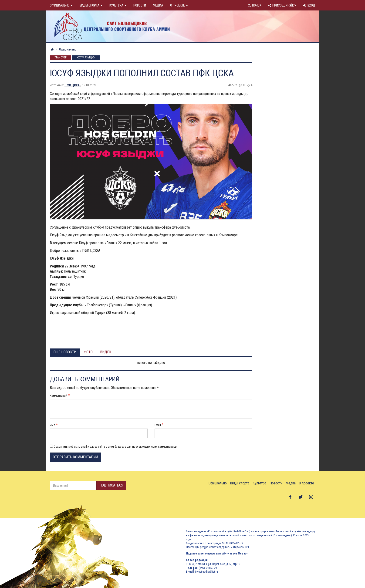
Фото (88, 352)
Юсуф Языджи (86, 58)
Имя (52, 425)
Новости (140, 5)
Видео (106, 352)
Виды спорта (91, 5)
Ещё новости (65, 352)
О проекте (179, 5)
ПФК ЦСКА (72, 85)
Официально (61, 5)
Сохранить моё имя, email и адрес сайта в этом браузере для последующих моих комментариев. (116, 447)
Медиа (158, 5)
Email (158, 425)
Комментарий (59, 396)
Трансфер (61, 58)
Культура (118, 5)
